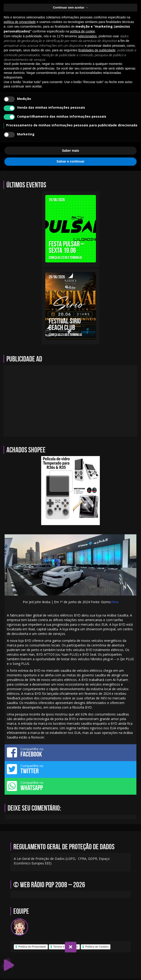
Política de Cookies (97, 947)
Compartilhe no (70, 752)
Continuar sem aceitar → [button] (70, 7)
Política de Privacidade (32, 947)
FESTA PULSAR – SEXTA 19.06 (67, 247)
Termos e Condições (66, 947)
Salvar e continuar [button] (70, 161)
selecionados (87, 36)
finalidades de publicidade (97, 50)
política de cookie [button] (82, 31)
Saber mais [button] (70, 151)
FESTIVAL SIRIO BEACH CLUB (65, 324)
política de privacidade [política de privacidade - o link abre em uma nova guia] (20, 22)
